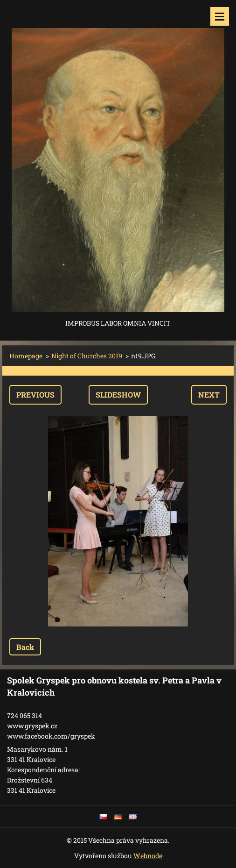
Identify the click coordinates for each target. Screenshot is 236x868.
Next (209, 395)
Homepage (26, 356)
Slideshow (118, 395)
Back (25, 647)
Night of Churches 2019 (87, 356)
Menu (220, 16)
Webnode (148, 856)
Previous (35, 395)
